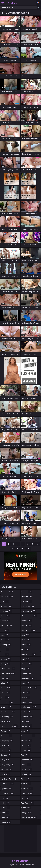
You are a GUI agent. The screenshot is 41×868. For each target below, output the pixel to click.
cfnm (5, 649)
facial (6, 721)
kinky (5, 803)
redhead (27, 717)
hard (5, 774)
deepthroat (8, 673)
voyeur (26, 784)
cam (5, 640)
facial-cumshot (9, 726)
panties (26, 673)
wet (25, 798)
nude (26, 640)
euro (5, 697)
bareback (7, 625)
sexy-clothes (28, 736)
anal (5, 601)
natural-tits (28, 630)
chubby (6, 659)
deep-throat (8, 669)
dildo (5, 683)
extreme (6, 707)
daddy (6, 664)
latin (5, 817)
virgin (26, 779)
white (26, 808)
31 (22, 549)
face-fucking (8, 712)
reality (26, 712)
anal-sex (7, 606)
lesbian (27, 592)
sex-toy (27, 726)
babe (5, 616)
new (26, 635)
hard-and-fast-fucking (10, 779)
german (6, 755)
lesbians (27, 597)
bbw (5, 635)
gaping (6, 750)
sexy (26, 731)
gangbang (7, 741)
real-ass (27, 702)
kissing (6, 808)
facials (6, 731)
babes (5, 621)
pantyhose (27, 678)
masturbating (29, 611)
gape (5, 745)
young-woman (29, 817)
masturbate (28, 606)
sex (26, 721)
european (7, 702)
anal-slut (6, 611)
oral (25, 659)
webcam (27, 789)
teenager (27, 760)
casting (6, 645)
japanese (7, 789)
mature (27, 621)
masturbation (29, 616)
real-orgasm (29, 707)
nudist (26, 645)
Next (28, 549)
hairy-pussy (8, 765)
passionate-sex (29, 688)
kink (5, 798)
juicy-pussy (7, 793)
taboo (26, 745)
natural (27, 625)
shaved (27, 741)
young (26, 812)
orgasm (27, 664)
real (25, 697)
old (25, 649)
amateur (7, 592)
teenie (26, 765)
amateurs (7, 597)
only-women (28, 654)
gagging (6, 736)
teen (26, 755)
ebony (6, 688)
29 (13, 549)
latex (5, 812)
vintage (26, 774)
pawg (26, 693)
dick (5, 678)
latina (6, 822)
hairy (5, 760)
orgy (26, 669)
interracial (7, 784)
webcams (27, 793)
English (38, 3)
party (25, 683)
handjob (7, 769)
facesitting (7, 717)
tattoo (26, 750)
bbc (5, 630)
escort (5, 693)
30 (17, 549)
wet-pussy (28, 803)
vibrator (27, 769)
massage (27, 601)
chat (5, 654)
